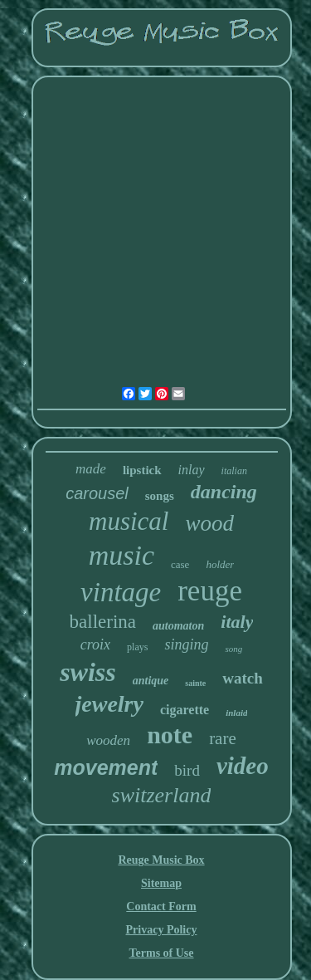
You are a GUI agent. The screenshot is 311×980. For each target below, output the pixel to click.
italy (237, 622)
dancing (224, 492)
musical (129, 521)
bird (187, 770)
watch (243, 678)
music (121, 555)
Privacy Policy (162, 930)
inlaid (236, 713)
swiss (88, 672)
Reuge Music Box (161, 860)
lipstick (142, 470)
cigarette (185, 710)
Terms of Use (161, 953)
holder (220, 564)
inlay (192, 470)
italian (234, 471)
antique (151, 681)
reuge (210, 591)
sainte (195, 683)
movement (106, 767)
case (180, 564)
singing (186, 644)
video (243, 766)
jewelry (109, 704)
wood (209, 523)
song (233, 649)
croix (95, 644)
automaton (178, 626)
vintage (121, 592)
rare (223, 738)
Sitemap (161, 883)
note (170, 735)
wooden (108, 740)
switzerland (162, 795)
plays (137, 647)
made (91, 469)
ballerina (103, 622)
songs (160, 496)
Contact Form (161, 906)
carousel (97, 493)
